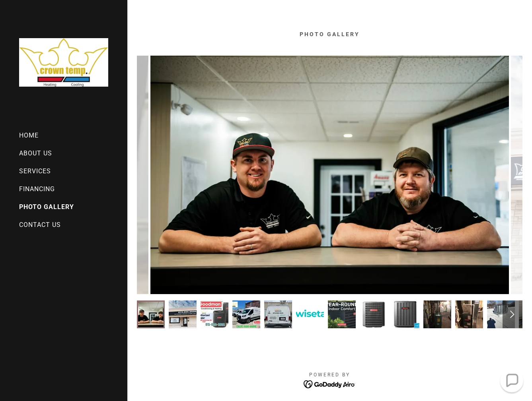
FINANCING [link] (37, 189)
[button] (512, 381)
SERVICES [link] (35, 171)
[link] (64, 62)
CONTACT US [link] (40, 225)
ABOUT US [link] (36, 153)
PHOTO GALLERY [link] (47, 207)
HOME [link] (29, 135)
